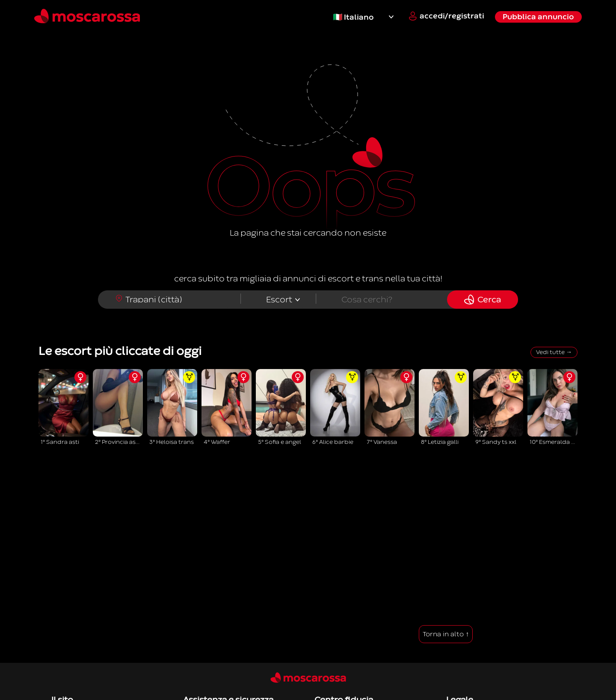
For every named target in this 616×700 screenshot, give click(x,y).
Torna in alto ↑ (446, 634)
